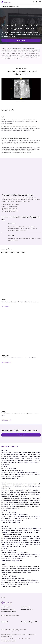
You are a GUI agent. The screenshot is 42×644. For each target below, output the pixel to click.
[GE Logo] (6, 2)
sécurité (14, 641)
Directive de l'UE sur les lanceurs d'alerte (10, 615)
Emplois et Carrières (25, 607)
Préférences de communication (8, 609)
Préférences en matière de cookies (9, 639)
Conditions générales (6, 641)
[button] (31, 3)
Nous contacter (21, 40)
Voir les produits (6, 306)
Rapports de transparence (27, 609)
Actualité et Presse (6, 607)
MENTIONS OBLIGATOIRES (10, 447)
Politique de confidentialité (24, 639)
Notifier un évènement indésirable (9, 612)
